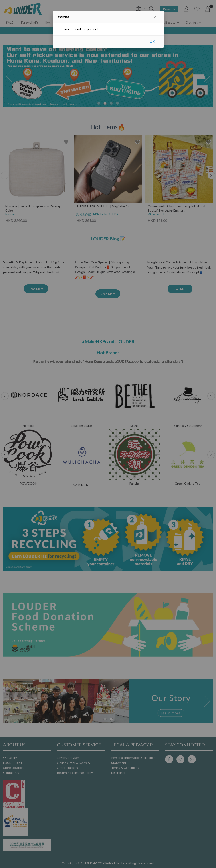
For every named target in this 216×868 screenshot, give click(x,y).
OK (152, 42)
